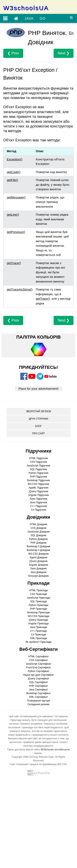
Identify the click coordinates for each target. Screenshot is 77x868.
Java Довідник (38, 572)
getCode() (14, 172)
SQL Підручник (38, 469)
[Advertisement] (38, 823)
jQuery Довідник (38, 561)
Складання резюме (38, 704)
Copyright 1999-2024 (23, 757)
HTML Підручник (38, 458)
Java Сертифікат (38, 690)
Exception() (15, 159)
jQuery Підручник (38, 491)
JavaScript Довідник (38, 532)
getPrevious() (16, 232)
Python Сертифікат (38, 671)
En (71, 33)
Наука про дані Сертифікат (38, 675)
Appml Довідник (38, 557)
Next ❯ (64, 53)
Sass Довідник (39, 569)
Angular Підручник (38, 495)
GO (43, 19)
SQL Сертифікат (38, 682)
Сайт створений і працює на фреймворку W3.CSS (38, 764)
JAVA (29, 19)
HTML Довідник (38, 524)
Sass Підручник (39, 499)
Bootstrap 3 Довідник (38, 546)
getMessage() (16, 197)
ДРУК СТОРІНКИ (39, 419)
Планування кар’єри (39, 701)
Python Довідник (38, 539)
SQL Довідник (38, 535)
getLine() (13, 214)
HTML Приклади (38, 590)
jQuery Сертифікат (38, 679)
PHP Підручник (38, 477)
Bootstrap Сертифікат (38, 693)
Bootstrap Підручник (38, 480)
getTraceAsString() (20, 289)
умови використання (46, 742)
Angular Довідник (38, 565)
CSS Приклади (38, 594)
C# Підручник (38, 510)
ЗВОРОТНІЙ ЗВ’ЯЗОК (38, 411)
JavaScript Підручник (38, 466)
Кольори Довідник (39, 576)
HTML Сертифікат (38, 656)
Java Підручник (38, 502)
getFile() (12, 180)
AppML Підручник (38, 488)
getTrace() (14, 263)
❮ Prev (13, 53)
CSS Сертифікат (39, 660)
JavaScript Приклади (38, 598)
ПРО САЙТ (38, 433)
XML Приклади (38, 638)
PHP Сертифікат (39, 686)
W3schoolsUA (26, 8)
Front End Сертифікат (39, 668)
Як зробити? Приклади (38, 642)
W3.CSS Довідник (38, 554)
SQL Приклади (39, 601)
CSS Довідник (39, 528)
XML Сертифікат (38, 697)
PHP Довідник (38, 543)
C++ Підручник (39, 506)
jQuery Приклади (38, 620)
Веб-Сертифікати (38, 649)
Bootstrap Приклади (38, 612)
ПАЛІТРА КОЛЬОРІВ (38, 337)
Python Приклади (38, 605)
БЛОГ (39, 426)
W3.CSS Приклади (38, 616)
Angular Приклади (38, 624)
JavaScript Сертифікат (38, 664)
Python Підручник (38, 473)
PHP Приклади (38, 609)
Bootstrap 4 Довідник (38, 550)
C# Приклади (38, 635)
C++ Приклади (38, 631)
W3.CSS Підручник (38, 484)
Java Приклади (38, 627)
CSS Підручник (39, 462)
